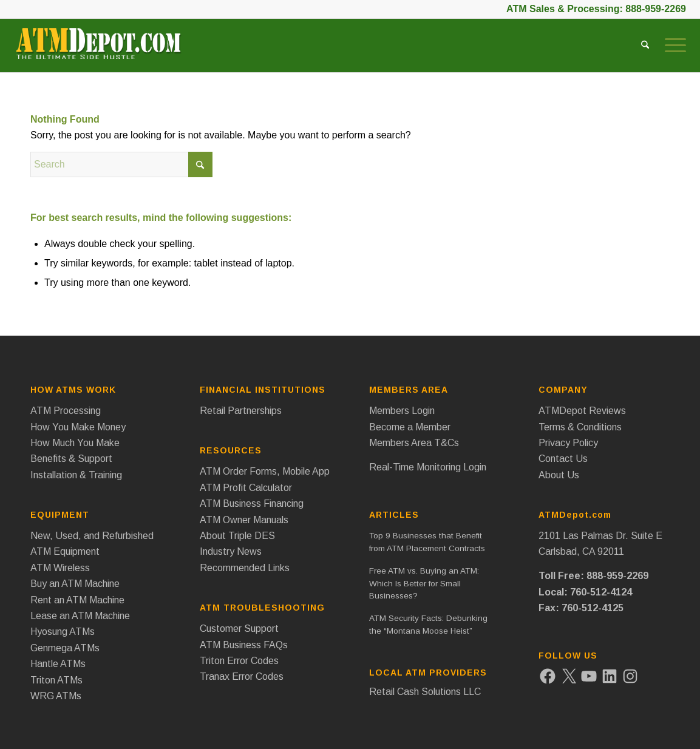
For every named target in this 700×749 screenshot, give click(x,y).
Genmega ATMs (65, 648)
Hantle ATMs (58, 664)
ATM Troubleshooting (262, 608)
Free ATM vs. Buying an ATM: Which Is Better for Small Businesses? (424, 583)
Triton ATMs (56, 680)
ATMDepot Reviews (582, 411)
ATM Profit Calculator (246, 488)
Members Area (409, 390)
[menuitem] (645, 46)
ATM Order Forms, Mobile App (265, 471)
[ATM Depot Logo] (98, 49)
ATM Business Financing (252, 503)
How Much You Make (75, 443)
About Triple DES (237, 536)
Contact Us (563, 459)
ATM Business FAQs (244, 645)
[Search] (645, 46)
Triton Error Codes (239, 661)
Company (563, 390)
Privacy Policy (568, 443)
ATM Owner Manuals (244, 520)
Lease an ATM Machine (80, 616)
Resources (231, 450)
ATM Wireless (60, 568)
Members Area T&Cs (414, 443)
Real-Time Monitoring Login (428, 467)
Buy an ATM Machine (75, 584)
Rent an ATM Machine (77, 600)
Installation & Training (76, 475)
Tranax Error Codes (242, 676)
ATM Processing (66, 411)
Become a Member (410, 427)
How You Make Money (78, 427)
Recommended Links (245, 568)
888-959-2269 (656, 9)
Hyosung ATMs (63, 632)
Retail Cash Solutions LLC (425, 692)
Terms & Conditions (580, 427)
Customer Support (239, 629)
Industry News (231, 551)
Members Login (402, 411)
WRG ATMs (56, 696)
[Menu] (671, 46)
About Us (559, 475)
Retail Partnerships (241, 411)
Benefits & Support (71, 459)
